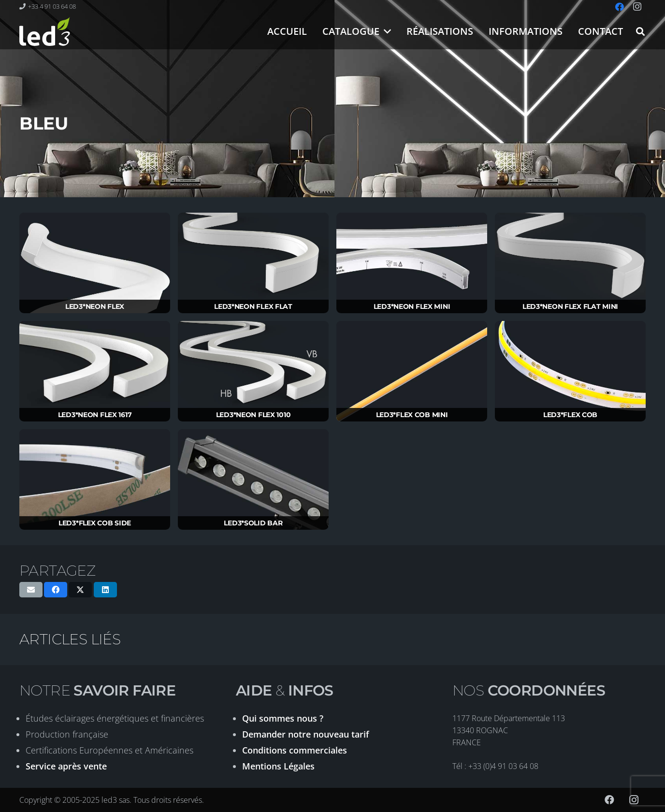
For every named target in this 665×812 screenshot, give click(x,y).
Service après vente (66, 766)
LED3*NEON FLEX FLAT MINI (570, 306)
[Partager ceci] (56, 590)
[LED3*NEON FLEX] (95, 263)
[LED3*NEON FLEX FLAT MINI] (570, 263)
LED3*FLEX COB (570, 415)
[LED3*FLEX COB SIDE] (95, 480)
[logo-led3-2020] (45, 31)
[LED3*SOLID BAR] (253, 480)
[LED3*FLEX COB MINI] (412, 371)
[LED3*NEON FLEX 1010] (253, 371)
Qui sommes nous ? (283, 718)
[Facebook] (609, 800)
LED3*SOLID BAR (253, 523)
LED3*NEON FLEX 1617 (95, 415)
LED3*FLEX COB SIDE (95, 523)
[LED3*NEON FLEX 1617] (95, 371)
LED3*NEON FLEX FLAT (253, 306)
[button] (385, 31)
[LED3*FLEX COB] (570, 371)
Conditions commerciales (295, 750)
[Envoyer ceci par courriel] (31, 590)
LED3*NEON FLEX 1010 (253, 415)
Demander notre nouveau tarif (306, 734)
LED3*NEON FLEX (95, 306)
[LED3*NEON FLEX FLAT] (253, 263)
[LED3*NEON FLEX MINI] (412, 263)
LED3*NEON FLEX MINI (412, 306)
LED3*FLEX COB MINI (412, 415)
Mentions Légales (278, 766)
